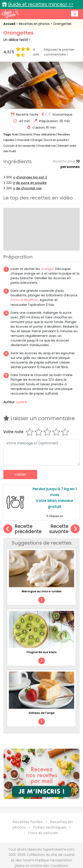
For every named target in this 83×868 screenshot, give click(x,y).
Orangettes (62, 24)
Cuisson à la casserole (19, 146)
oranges (47, 269)
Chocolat (23, 140)
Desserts (26, 134)
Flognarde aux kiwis (41, 652)
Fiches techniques (50, 827)
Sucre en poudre (56, 140)
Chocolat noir (47, 146)
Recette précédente (22, 529)
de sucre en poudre (31, 183)
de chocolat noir (29, 188)
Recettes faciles (28, 822)
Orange (37, 140)
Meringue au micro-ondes (41, 591)
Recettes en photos (35, 24)
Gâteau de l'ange (41, 713)
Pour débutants (45, 134)
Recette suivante (64, 529)
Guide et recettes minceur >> (41, 4)
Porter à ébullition (24, 300)
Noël (15, 134)
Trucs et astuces (43, 833)
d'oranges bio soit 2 (32, 177)
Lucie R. (22, 402)
